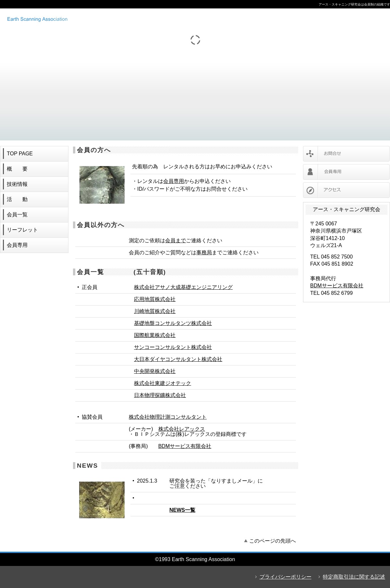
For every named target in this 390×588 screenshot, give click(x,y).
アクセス (346, 190)
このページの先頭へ (273, 541)
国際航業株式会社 (155, 335)
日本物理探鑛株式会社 (160, 395)
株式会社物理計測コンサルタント (168, 417)
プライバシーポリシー (286, 577)
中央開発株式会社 (155, 371)
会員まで (176, 240)
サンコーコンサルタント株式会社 (173, 347)
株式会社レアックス (182, 429)
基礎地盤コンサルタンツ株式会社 (173, 323)
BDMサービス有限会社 (185, 446)
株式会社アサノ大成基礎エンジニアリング (183, 287)
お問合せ (346, 154)
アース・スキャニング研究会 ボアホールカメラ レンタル (89, 19)
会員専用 (174, 181)
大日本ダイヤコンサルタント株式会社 (178, 359)
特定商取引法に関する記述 (354, 577)
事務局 (204, 252)
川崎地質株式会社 (155, 311)
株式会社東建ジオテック (163, 383)
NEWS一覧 (182, 510)
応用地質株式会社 (155, 299)
